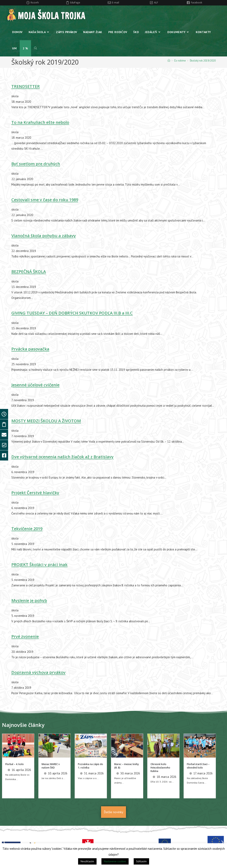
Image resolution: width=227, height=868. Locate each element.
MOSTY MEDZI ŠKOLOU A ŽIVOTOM (46, 421)
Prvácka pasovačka (30, 349)
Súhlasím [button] (141, 861)
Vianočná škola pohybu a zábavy (44, 236)
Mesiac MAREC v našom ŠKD (51, 766)
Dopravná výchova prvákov (38, 672)
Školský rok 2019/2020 (203, 61)
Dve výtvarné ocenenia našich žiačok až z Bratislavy (62, 457)
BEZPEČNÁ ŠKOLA (29, 272)
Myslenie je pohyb (29, 600)
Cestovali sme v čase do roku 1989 (45, 200)
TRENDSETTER (26, 86)
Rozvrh (35, 3)
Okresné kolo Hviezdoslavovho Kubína (160, 768)
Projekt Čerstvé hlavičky (35, 493)
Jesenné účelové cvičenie (35, 385)
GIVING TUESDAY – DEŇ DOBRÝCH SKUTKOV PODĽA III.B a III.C (72, 313)
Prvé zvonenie (25, 636)
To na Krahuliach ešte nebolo (40, 122)
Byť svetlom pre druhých (36, 164)
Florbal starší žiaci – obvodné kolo (198, 766)
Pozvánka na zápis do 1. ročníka (90, 766)
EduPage (75, 3)
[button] (5, 842)
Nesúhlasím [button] (87, 861)
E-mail (116, 3)
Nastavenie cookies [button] (115, 861)
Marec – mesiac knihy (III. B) (126, 766)
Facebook (197, 3)
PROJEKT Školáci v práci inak (39, 565)
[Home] (169, 61)
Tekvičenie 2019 (27, 529)
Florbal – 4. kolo (15, 764)
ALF (156, 3)
